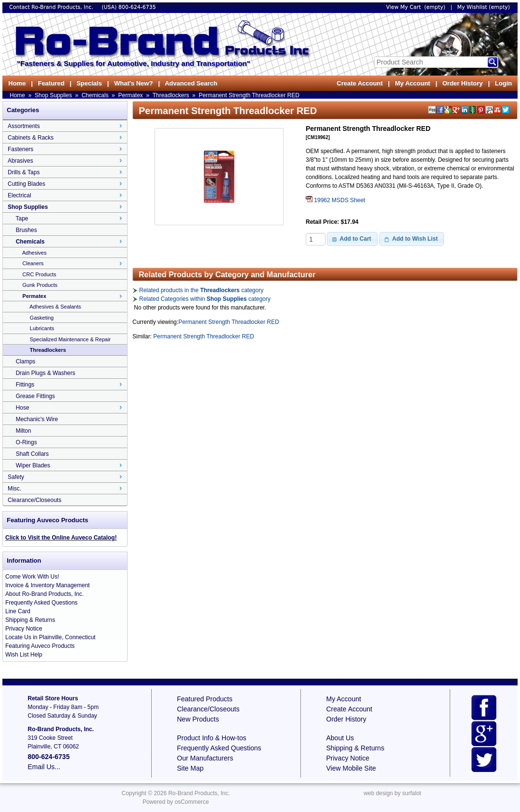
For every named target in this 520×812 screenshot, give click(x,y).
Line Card (18, 611)
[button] (352, 239)
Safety (16, 477)
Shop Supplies (53, 95)
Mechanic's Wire (37, 419)
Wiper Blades (33, 465)
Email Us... (44, 767)
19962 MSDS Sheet (335, 200)
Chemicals (95, 95)
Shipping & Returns (30, 620)
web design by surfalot (392, 793)
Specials (89, 83)
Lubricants (42, 328)
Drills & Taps (24, 172)
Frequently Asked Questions (41, 603)
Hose (23, 408)
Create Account (360, 83)
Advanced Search (191, 83)
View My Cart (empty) (416, 7)
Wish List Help (24, 655)
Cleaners (33, 263)
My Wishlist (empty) (484, 7)
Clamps (26, 361)
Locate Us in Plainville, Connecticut (50, 637)
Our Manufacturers (205, 758)
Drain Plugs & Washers (46, 373)
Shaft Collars (32, 454)
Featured (51, 83)
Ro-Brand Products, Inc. (199, 793)
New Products (198, 719)
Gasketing (42, 318)
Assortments (24, 126)
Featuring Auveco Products (40, 646)
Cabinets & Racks (31, 138)
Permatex (130, 95)
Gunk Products (40, 285)
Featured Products (205, 699)
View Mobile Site (351, 768)
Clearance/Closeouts (34, 500)
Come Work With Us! (32, 577)
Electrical (19, 195)
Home (17, 83)
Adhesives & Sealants (55, 307)
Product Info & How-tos (212, 738)
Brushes (26, 230)
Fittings (25, 385)
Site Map (190, 768)
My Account (412, 83)
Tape (22, 219)
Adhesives (34, 253)
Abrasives (20, 161)
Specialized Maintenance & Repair (70, 339)
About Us (340, 738)
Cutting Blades (26, 184)
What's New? (133, 83)
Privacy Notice (24, 629)
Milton (24, 431)
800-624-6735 (137, 7)
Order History (462, 83)
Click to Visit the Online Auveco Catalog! (61, 538)
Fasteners (20, 149)
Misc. (14, 489)
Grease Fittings (35, 396)
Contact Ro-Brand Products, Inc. (52, 7)
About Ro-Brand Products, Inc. (45, 594)
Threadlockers (171, 95)
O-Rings (26, 442)
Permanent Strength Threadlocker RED (249, 95)
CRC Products (39, 274)
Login (503, 83)
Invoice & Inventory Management (47, 585)
